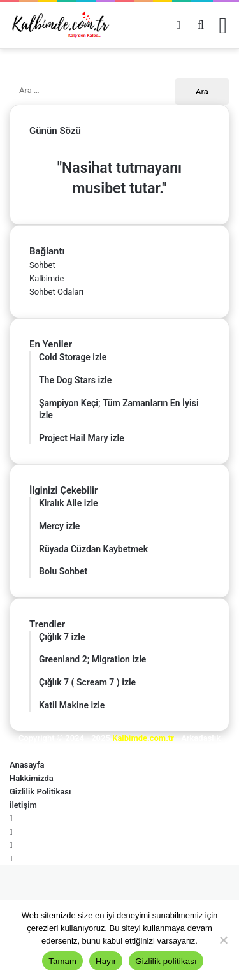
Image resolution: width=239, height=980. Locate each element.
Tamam (62, 961)
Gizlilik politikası (166, 961)
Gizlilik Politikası (40, 792)
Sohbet (42, 265)
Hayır (106, 961)
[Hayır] (223, 940)
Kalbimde (47, 278)
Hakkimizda (32, 778)
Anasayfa (27, 765)
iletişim (23, 805)
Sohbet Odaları (56, 292)
